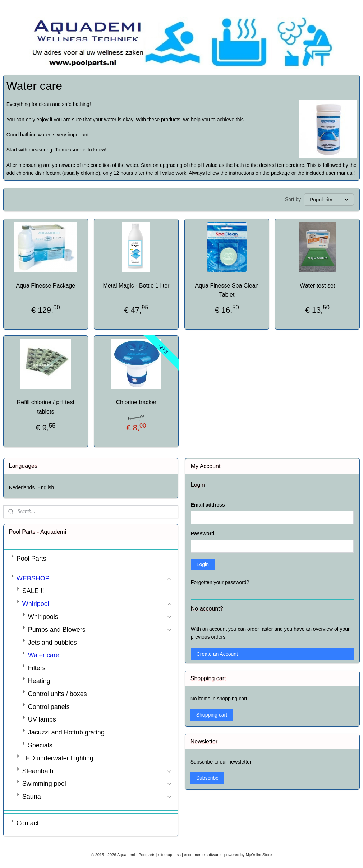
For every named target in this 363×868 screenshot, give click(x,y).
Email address (208, 505)
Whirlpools (100, 617)
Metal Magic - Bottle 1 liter (136, 286)
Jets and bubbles (52, 643)
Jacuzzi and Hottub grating (66, 732)
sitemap (166, 855)
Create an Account (217, 654)
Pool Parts (31, 559)
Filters (37, 668)
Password (203, 533)
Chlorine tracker (136, 402)
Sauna (97, 797)
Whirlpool (97, 604)
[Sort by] (329, 200)
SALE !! (33, 591)
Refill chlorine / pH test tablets (46, 407)
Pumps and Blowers (100, 630)
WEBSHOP (95, 578)
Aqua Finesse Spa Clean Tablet (227, 290)
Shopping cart (212, 715)
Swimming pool (97, 784)
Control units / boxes (58, 694)
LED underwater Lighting (58, 758)
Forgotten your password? (220, 582)
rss (178, 855)
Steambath (97, 771)
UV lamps (42, 719)
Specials (40, 745)
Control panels (49, 707)
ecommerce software (202, 855)
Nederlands (22, 487)
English (46, 487)
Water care (44, 655)
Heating (39, 681)
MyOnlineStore (259, 855)
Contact (28, 823)
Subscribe (207, 778)
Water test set (317, 286)
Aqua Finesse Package (46, 286)
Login (203, 564)
